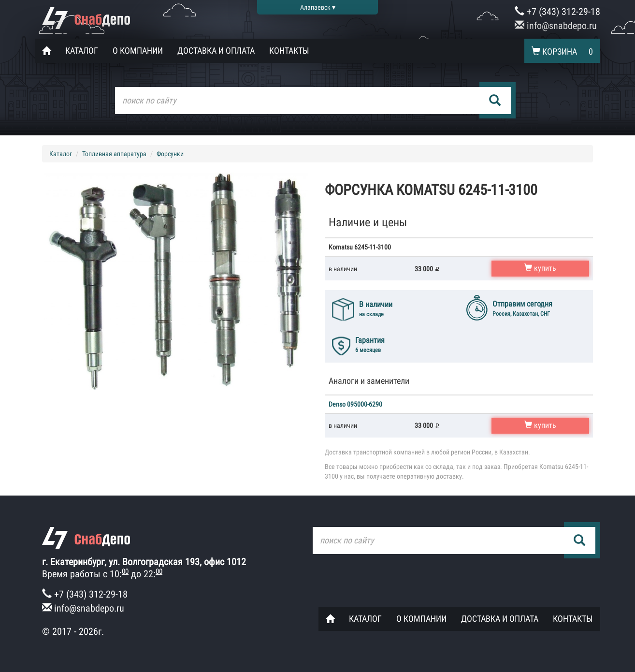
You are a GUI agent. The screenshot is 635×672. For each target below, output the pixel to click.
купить (540, 268)
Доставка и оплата (216, 51)
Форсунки (170, 154)
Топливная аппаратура (114, 154)
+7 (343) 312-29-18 (557, 12)
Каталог (82, 51)
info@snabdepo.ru (556, 26)
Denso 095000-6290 (355, 404)
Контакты (289, 51)
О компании (138, 51)
